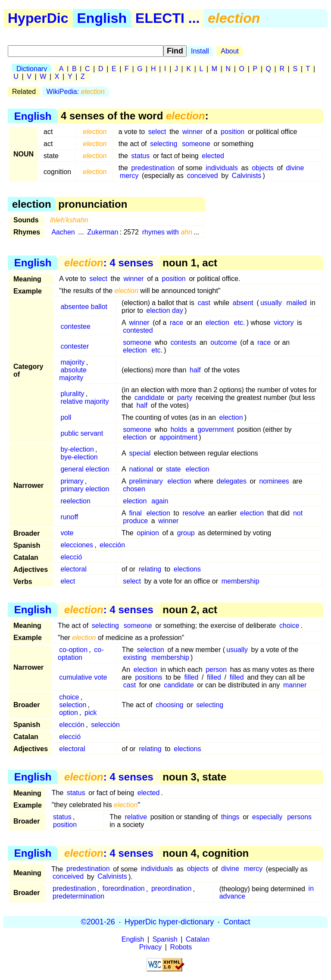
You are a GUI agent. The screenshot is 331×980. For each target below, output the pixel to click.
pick (91, 713)
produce (135, 521)
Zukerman (103, 232)
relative (136, 817)
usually (271, 303)
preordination (171, 889)
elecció (71, 557)
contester (75, 346)
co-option (73, 650)
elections (187, 569)
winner (192, 132)
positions (148, 677)
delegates (232, 481)
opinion (148, 533)
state (173, 469)
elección (112, 545)
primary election (85, 489)
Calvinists (247, 176)
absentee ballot (84, 307)
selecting (164, 144)
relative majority (84, 401)
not (298, 513)
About (230, 51)
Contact (237, 922)
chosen (134, 489)
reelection (75, 501)
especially (267, 817)
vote (67, 533)
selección (105, 725)
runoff (69, 517)
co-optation (81, 654)
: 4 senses (109, 263)
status (141, 156)
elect (68, 581)
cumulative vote (83, 677)
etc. (240, 323)
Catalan (198, 939)
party (185, 398)
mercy (129, 176)
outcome (223, 342)
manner (295, 685)
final (135, 513)
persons (299, 817)
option (69, 713)
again (160, 501)
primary (72, 481)
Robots (181, 947)
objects (263, 168)
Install (200, 51)
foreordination (124, 889)
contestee (75, 326)
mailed (297, 303)
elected (213, 156)
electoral (73, 569)
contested (138, 330)
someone (196, 144)
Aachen (63, 232)
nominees (274, 481)
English (102, 18)
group (186, 533)
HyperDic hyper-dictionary (169, 922)
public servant (82, 433)
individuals (222, 168)
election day (165, 311)
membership (240, 581)
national (141, 469)
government (216, 429)
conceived (203, 176)
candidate (149, 398)
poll (66, 417)
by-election (77, 449)
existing (135, 657)
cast (204, 303)
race (176, 323)
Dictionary (32, 69)
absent (243, 303)
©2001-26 (98, 922)
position (233, 132)
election (217, 323)
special (140, 453)
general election (85, 469)
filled (191, 677)
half (195, 370)
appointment (178, 437)
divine (295, 168)
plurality (72, 394)
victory (284, 323)
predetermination (78, 897)
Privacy (150, 947)
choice (289, 626)
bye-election (79, 457)
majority (72, 362)
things (230, 817)
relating (150, 569)
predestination (153, 168)
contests (184, 342)
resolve (194, 513)
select (157, 132)
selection (151, 650)
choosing (169, 705)
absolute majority (73, 374)
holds (179, 429)
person (216, 669)
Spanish (165, 939)
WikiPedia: (76, 92)
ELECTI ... (167, 18)
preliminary (146, 481)
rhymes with (167, 232)
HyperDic (38, 18)
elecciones (77, 545)
